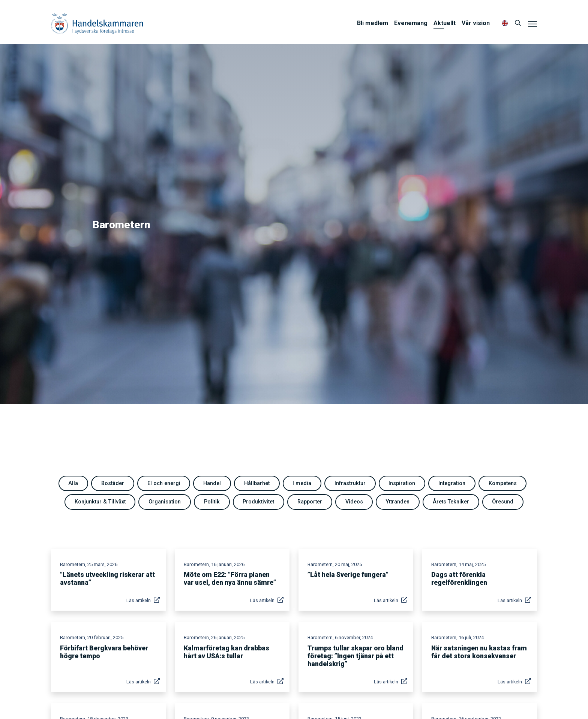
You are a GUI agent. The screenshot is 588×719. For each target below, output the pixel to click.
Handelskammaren (97, 23)
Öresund (503, 502)
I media (302, 483)
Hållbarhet (257, 483)
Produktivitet (258, 502)
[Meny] (532, 24)
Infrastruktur (350, 483)
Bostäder (113, 483)
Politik (212, 502)
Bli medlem (373, 23)
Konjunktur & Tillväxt (100, 502)
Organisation (165, 502)
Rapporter (310, 502)
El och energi (164, 483)
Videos (354, 502)
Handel (212, 483)
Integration (452, 483)
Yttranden (398, 502)
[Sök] (518, 23)
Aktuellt (445, 23)
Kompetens (503, 483)
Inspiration (402, 483)
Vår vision (476, 23)
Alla (73, 483)
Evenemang (411, 23)
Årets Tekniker (451, 502)
